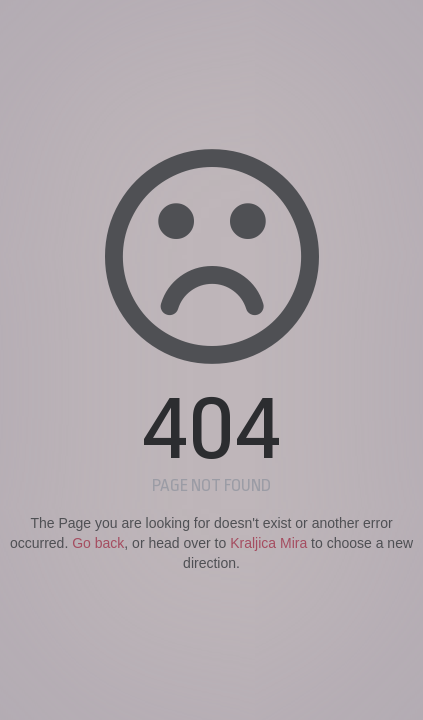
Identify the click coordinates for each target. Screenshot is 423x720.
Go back (98, 543)
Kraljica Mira (268, 543)
